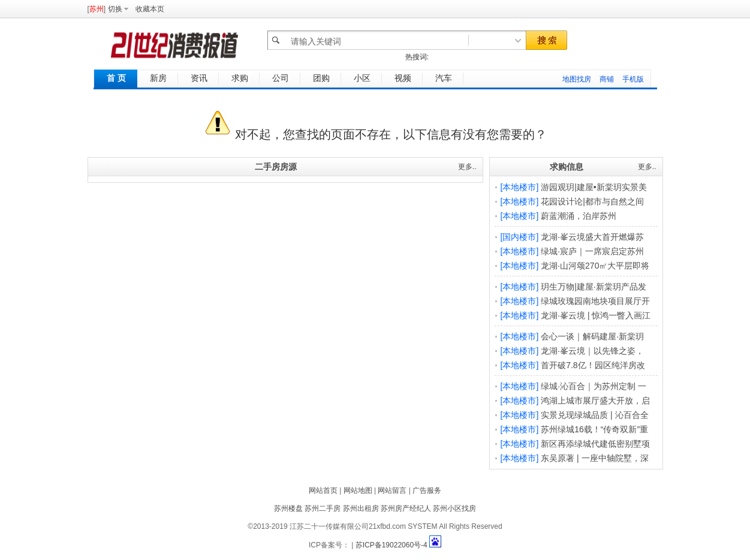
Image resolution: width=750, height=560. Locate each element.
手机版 (633, 79)
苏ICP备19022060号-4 (391, 545)
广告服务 (427, 490)
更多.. (467, 167)
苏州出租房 (361, 508)
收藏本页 (150, 9)
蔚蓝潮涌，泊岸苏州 (579, 216)
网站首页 (323, 490)
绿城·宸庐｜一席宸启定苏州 (592, 251)
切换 (115, 9)
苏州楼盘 (288, 508)
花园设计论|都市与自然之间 (592, 201)
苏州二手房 (323, 508)
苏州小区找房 (454, 508)
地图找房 (577, 79)
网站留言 (392, 490)
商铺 (607, 79)
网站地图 (358, 490)
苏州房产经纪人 (406, 508)
